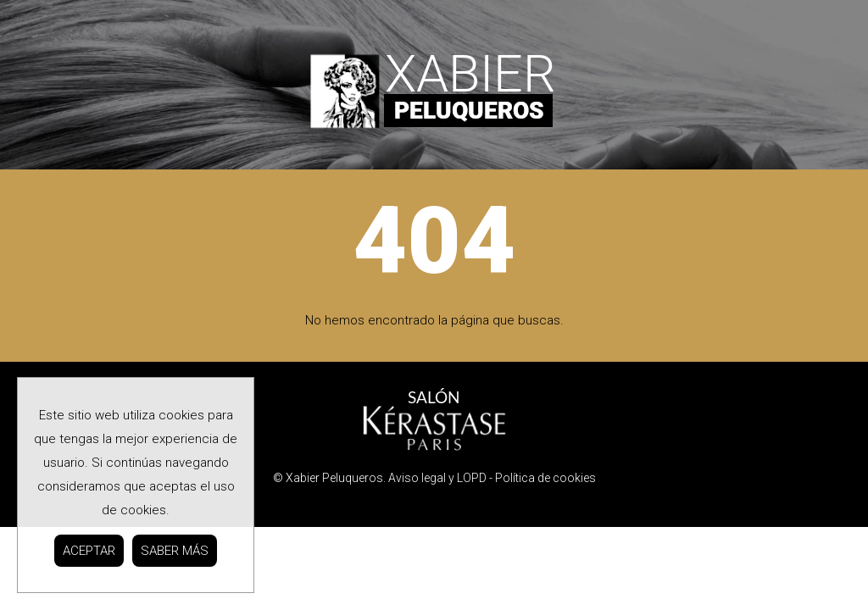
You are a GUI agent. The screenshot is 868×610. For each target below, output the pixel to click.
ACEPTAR (89, 551)
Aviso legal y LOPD (437, 478)
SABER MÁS (175, 551)
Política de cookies (545, 478)
